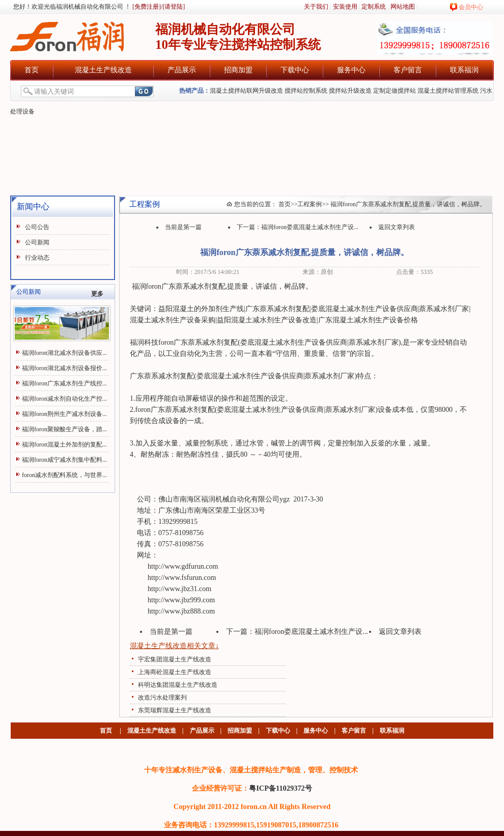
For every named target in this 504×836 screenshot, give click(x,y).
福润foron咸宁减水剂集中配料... (64, 460)
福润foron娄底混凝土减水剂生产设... (310, 227)
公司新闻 (37, 242)
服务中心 (351, 70)
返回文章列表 (397, 227)
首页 (32, 70)
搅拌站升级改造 (350, 91)
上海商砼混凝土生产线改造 (175, 672)
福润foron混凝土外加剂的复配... (64, 444)
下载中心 (295, 70)
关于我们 (316, 7)
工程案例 (310, 204)
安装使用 (345, 7)
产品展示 (182, 70)
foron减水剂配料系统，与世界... (64, 475)
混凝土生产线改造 (103, 70)
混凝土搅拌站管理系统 (448, 91)
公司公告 (37, 227)
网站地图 (403, 7)
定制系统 (374, 7)
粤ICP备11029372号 (281, 788)
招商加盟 (238, 70)
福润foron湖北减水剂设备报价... (64, 368)
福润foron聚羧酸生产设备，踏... (64, 429)
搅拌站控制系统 (306, 91)
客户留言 (408, 70)
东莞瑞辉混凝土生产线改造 (175, 710)
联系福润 (464, 70)
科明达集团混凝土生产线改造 (178, 685)
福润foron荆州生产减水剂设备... (64, 414)
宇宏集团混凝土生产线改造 (175, 659)
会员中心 (471, 7)
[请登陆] (174, 7)
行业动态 (37, 258)
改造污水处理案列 (162, 698)
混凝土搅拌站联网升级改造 (246, 91)
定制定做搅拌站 (395, 91)
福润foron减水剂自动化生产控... (64, 399)
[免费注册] (146, 7)
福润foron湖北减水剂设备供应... (64, 353)
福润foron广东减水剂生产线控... (64, 383)
